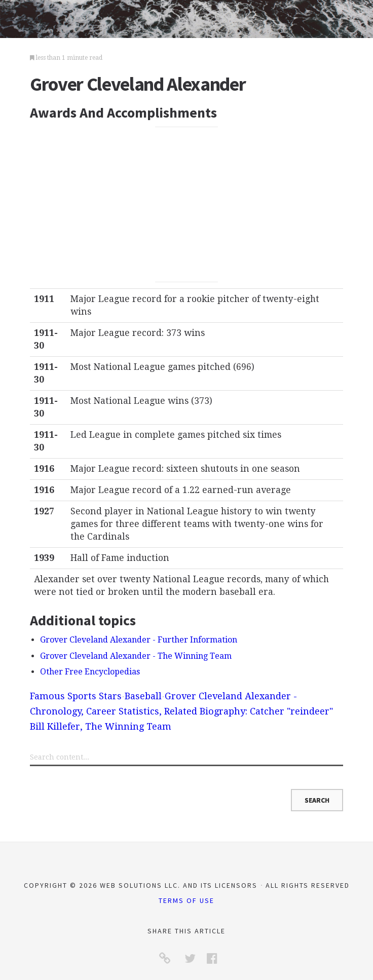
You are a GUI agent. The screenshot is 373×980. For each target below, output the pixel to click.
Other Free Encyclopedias (90, 672)
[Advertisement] (186, 204)
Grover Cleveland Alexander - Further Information (139, 640)
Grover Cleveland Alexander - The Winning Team (136, 656)
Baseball (143, 696)
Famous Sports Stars (76, 696)
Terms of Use (186, 900)
